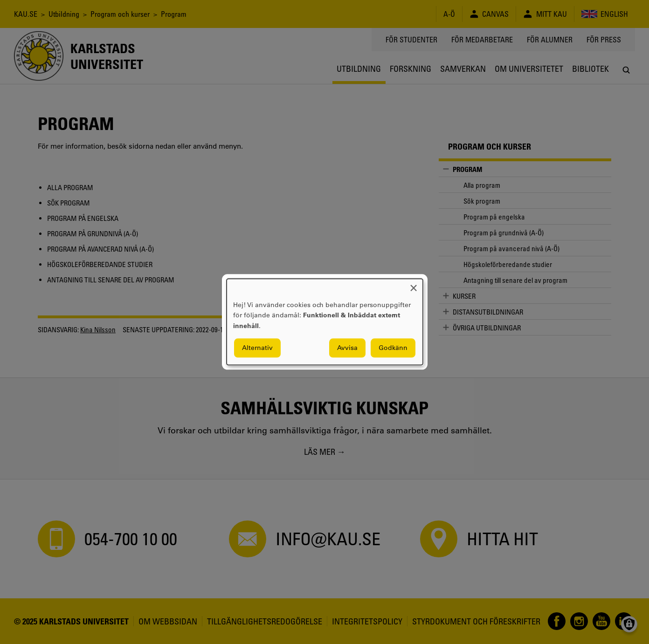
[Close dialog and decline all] (414, 284)
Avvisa (347, 348)
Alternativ (257, 348)
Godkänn (393, 348)
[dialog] (325, 322)
